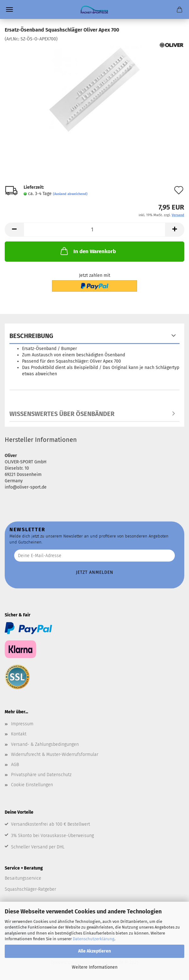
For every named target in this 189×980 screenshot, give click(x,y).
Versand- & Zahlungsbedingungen (45, 744)
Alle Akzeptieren (94, 951)
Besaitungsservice (23, 878)
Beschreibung (31, 336)
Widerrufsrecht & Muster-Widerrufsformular (55, 754)
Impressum (22, 724)
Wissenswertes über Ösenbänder (62, 414)
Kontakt (19, 734)
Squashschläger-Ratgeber (30, 889)
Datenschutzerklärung (94, 939)
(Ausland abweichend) (70, 194)
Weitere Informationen (95, 967)
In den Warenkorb (88, 251)
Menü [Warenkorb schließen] (9, 9)
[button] (14, 230)
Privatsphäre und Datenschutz (41, 775)
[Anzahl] (94, 230)
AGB (15, 765)
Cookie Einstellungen (32, 785)
